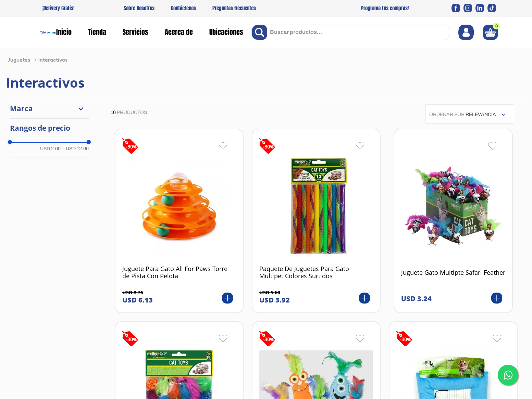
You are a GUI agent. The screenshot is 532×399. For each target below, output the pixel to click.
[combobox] (351, 32)
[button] (49, 109)
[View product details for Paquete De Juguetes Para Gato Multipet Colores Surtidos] (316, 221)
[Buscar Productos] (261, 32)
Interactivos (53, 60)
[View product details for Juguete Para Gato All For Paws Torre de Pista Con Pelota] (179, 221)
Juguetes (19, 60)
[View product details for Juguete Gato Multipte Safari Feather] (453, 221)
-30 (131, 147)
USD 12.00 (75, 149)
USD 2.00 (50, 149)
